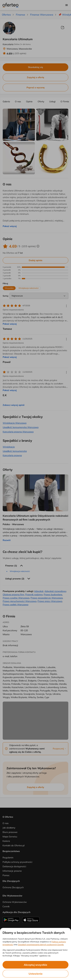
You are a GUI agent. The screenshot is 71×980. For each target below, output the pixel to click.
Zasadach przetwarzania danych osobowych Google (41, 945)
